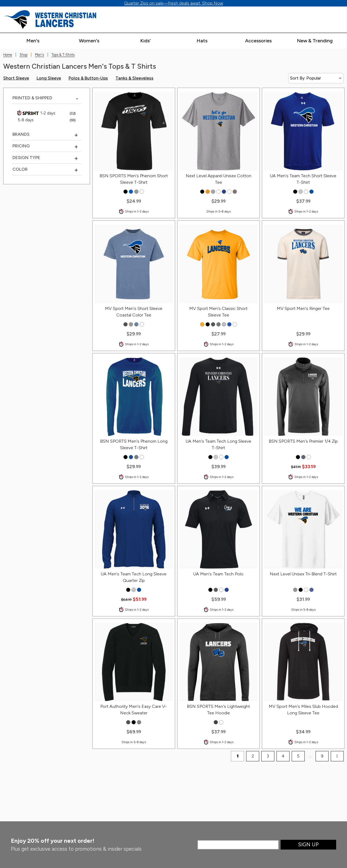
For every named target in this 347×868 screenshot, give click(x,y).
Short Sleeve (16, 78)
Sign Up (308, 845)
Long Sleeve (49, 78)
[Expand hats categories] (202, 41)
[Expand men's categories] (33, 41)
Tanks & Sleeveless (134, 78)
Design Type (26, 158)
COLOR (20, 169)
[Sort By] (316, 78)
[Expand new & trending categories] (315, 41)
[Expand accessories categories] (258, 41)
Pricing (21, 146)
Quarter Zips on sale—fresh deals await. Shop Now (174, 3)
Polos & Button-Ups (88, 78)
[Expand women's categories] (89, 41)
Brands (21, 134)
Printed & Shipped (32, 98)
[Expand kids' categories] (145, 41)
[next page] (337, 756)
